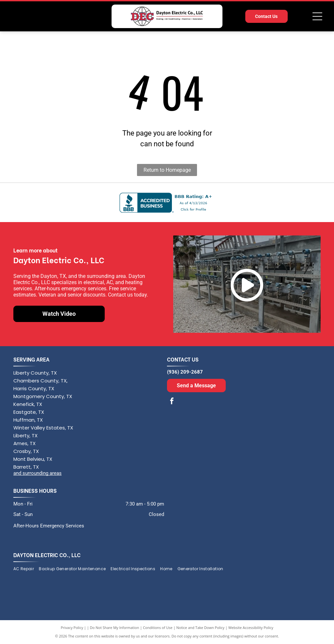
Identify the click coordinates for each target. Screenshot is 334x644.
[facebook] (172, 402)
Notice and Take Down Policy (201, 628)
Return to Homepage (167, 170)
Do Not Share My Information (115, 628)
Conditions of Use (158, 628)
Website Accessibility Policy (251, 628)
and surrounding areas (38, 473)
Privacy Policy (72, 628)
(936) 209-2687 (185, 372)
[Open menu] (317, 16)
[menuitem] (26, 569)
